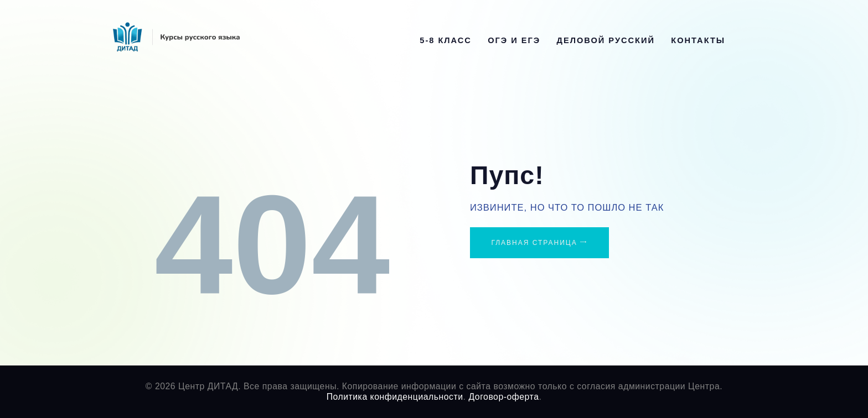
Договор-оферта (503, 397)
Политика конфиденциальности (395, 397)
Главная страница (534, 243)
